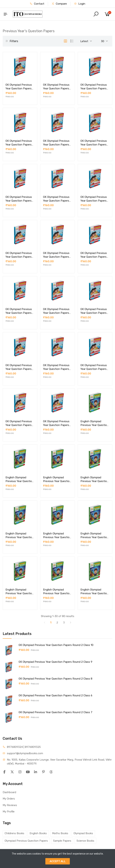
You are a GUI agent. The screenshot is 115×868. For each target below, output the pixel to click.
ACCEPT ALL (58, 861)
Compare (59, 4)
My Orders (9, 799)
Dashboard (9, 792)
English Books (38, 833)
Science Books (85, 841)
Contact (37, 4)
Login (80, 4)
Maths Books (60, 833)
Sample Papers (62, 841)
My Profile (9, 812)
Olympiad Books (83, 833)
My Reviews (10, 805)
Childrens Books (14, 833)
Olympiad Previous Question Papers (26, 841)
